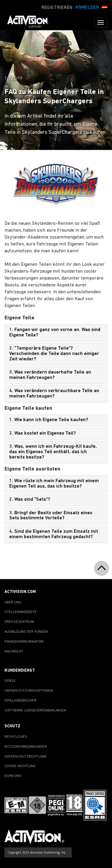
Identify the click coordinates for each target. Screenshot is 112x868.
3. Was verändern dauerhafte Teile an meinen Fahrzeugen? (50, 375)
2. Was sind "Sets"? (30, 500)
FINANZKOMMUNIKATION (24, 642)
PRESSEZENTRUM (19, 622)
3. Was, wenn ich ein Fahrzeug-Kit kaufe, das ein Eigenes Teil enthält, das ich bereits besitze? (53, 452)
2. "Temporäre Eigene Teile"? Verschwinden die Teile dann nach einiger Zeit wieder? (54, 354)
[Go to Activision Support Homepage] (31, 22)
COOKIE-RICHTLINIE (20, 766)
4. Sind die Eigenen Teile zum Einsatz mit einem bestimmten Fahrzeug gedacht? (54, 534)
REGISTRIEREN (57, 8)
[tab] (56, 333)
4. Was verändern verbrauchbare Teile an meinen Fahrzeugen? (54, 394)
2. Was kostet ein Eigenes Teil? (43, 433)
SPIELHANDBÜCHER (20, 701)
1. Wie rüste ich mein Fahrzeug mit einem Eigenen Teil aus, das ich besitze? (54, 484)
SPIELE (10, 681)
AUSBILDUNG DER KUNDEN (26, 632)
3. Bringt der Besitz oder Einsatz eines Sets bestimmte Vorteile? (51, 516)
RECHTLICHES (16, 737)
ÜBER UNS (13, 603)
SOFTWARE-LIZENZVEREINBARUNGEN (35, 711)
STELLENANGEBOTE (21, 612)
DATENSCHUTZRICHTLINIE (26, 757)
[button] (105, 7)
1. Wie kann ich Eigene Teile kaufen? (49, 420)
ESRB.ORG (13, 776)
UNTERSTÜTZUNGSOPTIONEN (29, 691)
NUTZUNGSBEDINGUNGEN (26, 747)
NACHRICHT (14, 652)
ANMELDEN (87, 7)
